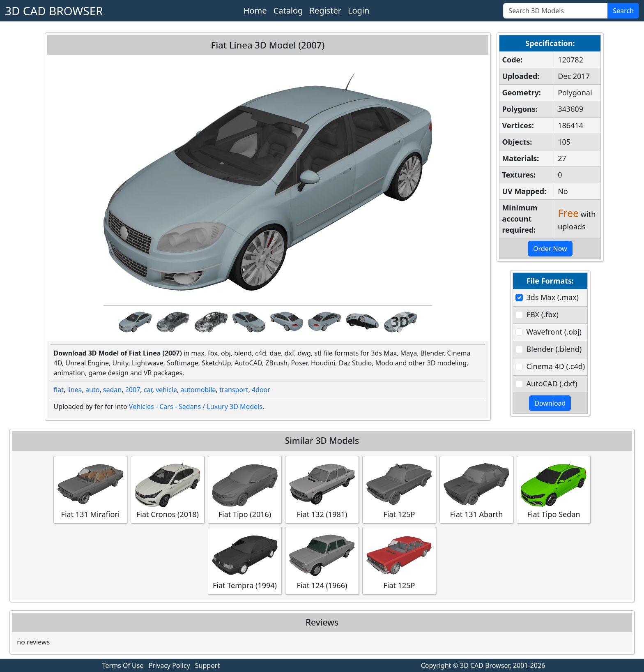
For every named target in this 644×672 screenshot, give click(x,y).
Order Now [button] (550, 249)
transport (234, 390)
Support (207, 665)
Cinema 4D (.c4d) (556, 366)
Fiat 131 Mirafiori (90, 489)
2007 (133, 390)
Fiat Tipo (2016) (245, 489)
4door (261, 390)
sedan (112, 390)
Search (623, 11)
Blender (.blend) (554, 349)
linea (74, 390)
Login (359, 10)
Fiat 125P (399, 489)
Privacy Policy (169, 665)
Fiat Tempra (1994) (245, 560)
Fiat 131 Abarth (476, 489)
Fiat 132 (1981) (322, 489)
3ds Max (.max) (553, 297)
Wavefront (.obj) (554, 332)
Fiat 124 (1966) (322, 560)
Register (325, 10)
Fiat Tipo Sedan (554, 489)
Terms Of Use (123, 665)
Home (255, 10)
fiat (59, 390)
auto (92, 390)
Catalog (288, 10)
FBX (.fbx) (543, 314)
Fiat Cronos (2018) (168, 489)
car (148, 390)
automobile (198, 390)
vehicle (166, 390)
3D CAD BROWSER (54, 11)
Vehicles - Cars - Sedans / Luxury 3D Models (196, 406)
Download (550, 403)
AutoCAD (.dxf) (552, 383)
